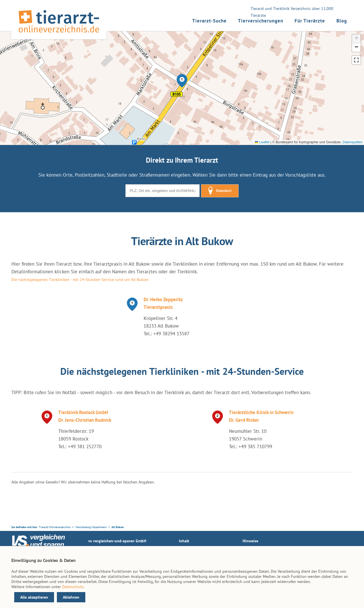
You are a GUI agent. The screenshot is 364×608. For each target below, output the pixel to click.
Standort (220, 191)
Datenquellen (352, 142)
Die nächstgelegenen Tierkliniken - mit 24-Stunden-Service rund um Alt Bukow (80, 280)
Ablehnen (71, 597)
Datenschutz (73, 587)
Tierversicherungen (261, 21)
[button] (182, 81)
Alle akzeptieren (34, 597)
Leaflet (262, 142)
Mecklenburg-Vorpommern (91, 527)
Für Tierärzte (310, 21)
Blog (342, 21)
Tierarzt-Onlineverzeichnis (55, 527)
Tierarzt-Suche (209, 21)
